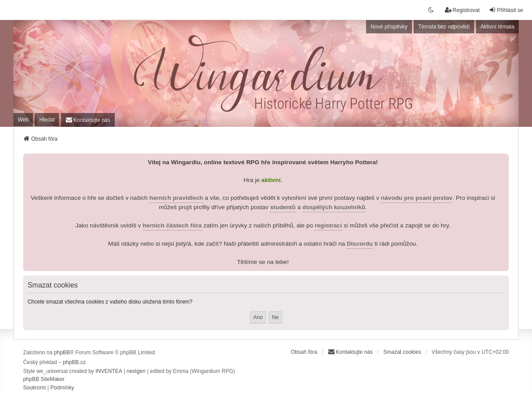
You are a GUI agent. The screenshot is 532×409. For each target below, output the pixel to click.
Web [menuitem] (23, 120)
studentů (283, 207)
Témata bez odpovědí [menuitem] (444, 27)
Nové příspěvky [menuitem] (389, 27)
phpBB (62, 352)
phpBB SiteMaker (44, 379)
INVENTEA (109, 371)
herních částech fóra (172, 225)
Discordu (360, 244)
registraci (328, 225)
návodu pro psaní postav (417, 198)
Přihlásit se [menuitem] (506, 10)
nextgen (136, 371)
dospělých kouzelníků (334, 207)
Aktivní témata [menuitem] (497, 27)
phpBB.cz (74, 362)
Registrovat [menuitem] (462, 10)
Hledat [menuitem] (47, 120)
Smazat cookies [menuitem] (402, 352)
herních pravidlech (176, 198)
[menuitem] (88, 120)
